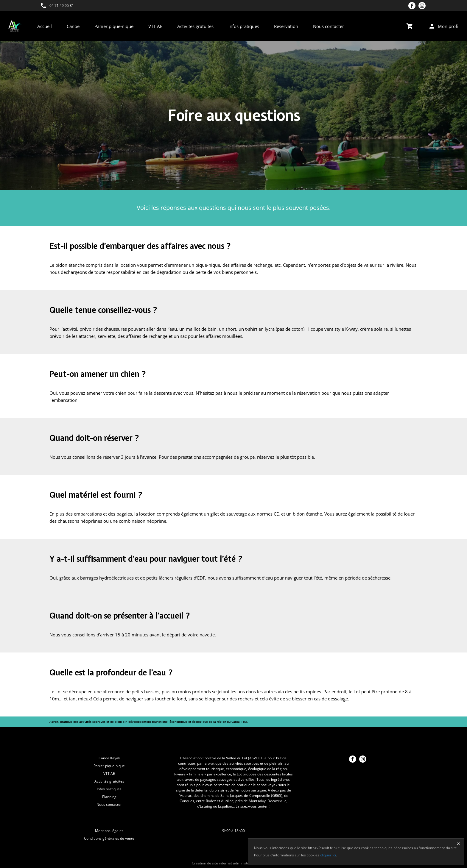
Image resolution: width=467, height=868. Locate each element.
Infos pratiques (244, 26)
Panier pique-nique (114, 26)
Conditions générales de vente (109, 838)
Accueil (45, 26)
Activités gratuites (195, 26)
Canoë (73, 26)
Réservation (286, 26)
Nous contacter (329, 26)
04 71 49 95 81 (62, 6)
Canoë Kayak (109, 758)
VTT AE (155, 26)
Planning (109, 797)
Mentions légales (109, 831)
